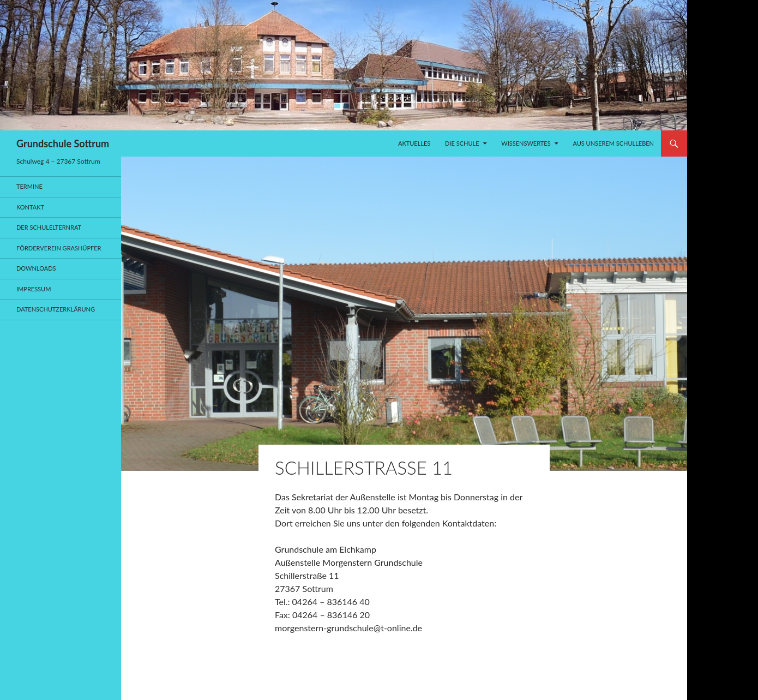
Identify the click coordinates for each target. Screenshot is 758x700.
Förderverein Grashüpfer (59, 248)
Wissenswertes (526, 143)
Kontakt (30, 207)
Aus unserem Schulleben (613, 143)
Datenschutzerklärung (56, 309)
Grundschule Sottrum (63, 143)
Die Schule (462, 143)
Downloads (36, 268)
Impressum (34, 289)
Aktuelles (414, 143)
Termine (29, 186)
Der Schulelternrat (49, 227)
